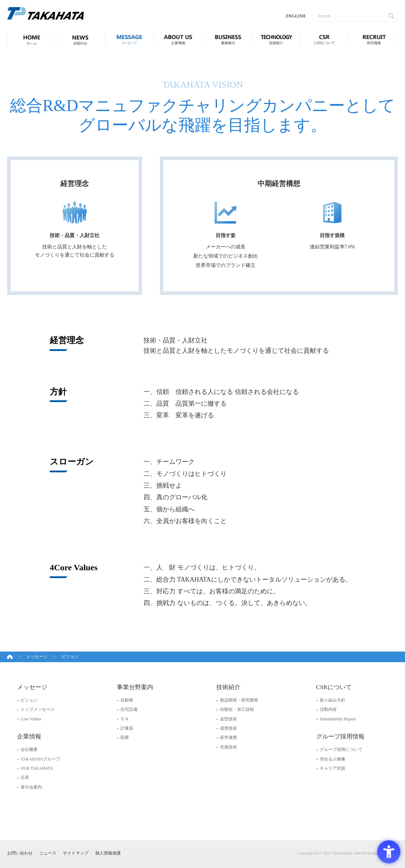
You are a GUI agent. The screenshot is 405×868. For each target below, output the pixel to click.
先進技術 (228, 747)
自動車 (127, 700)
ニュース (80, 39)
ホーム (29, 39)
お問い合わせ (20, 853)
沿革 (25, 778)
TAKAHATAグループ (40, 759)
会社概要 (29, 749)
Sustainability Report (338, 719)
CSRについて (325, 39)
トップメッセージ (38, 709)
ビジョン (29, 700)
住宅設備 (129, 709)
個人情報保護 (108, 853)
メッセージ (129, 39)
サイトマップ (76, 853)
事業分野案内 (227, 39)
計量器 (127, 728)
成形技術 (228, 728)
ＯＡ (125, 719)
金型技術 (228, 719)
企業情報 (178, 39)
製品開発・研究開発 (239, 700)
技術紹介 (276, 39)
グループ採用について (341, 749)
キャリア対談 (333, 768)
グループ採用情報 (373, 39)
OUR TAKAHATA (37, 768)
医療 (125, 737)
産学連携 (228, 737)
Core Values (31, 719)
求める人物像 (333, 759)
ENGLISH (296, 16)
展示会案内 (31, 787)
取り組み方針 (333, 700)
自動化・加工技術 (237, 709)
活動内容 (328, 709)
